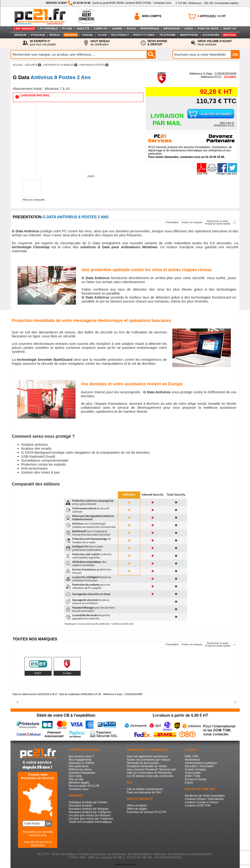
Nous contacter (215, 43)
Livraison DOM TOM (198, 806)
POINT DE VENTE (208, 29)
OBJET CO (230, 29)
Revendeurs (193, 760)
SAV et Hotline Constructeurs (145, 789)
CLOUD (102, 35)
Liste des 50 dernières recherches (38, 844)
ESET (38, 673)
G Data (67, 673)
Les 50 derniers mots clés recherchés (150, 776)
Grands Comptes (196, 770)
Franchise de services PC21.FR (147, 812)
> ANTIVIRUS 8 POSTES (93, 65)
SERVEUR (20, 35)
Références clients (80, 770)
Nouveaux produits (80, 806)
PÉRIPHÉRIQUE (150, 29)
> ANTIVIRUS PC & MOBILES (60, 65)
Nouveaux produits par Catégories (90, 812)
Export (189, 783)
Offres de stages (137, 809)
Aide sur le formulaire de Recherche (149, 773)
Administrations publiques (201, 763)
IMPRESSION (172, 29)
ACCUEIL (18, 65)
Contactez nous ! (79, 789)
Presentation (172, 222)
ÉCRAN (131, 29)
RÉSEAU (55, 35)
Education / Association (199, 766)
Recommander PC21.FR (84, 786)
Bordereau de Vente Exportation (205, 796)
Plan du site (76, 779)
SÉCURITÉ (71, 35)
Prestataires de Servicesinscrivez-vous (38, 834)
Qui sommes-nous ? (81, 756)
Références (188, 3)
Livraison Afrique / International (204, 799)
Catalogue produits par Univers (88, 802)
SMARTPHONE (189, 35)
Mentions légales (79, 783)
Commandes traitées (221, 3)
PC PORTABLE (49, 29)
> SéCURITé (32, 65)
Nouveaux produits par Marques (89, 809)
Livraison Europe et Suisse (202, 802)
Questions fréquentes (82, 773)
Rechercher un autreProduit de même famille (218, 222)
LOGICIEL (87, 35)
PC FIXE (67, 29)
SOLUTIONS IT (120, 35)
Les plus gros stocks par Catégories (91, 819)
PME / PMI (192, 756)
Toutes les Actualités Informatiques (90, 822)
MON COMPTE (152, 16)
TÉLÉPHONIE (167, 35)
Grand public (193, 773)
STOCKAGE (38, 35)
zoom (91, 176)
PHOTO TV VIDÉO (144, 35)
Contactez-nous (162, 3)
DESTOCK (230, 35)
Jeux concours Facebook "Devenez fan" (152, 770)
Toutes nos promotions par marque (148, 760)
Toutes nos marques (192, 222)
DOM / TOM (192, 776)
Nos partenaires (78, 766)
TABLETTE (83, 29)
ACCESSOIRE (211, 35)
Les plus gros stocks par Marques (89, 815)
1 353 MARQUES (24, 29)
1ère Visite (75, 776)
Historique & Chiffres (81, 763)
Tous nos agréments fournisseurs (147, 756)
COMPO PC (101, 29)
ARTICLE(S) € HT (212, 16)
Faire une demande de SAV (144, 792)
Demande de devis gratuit (143, 763)
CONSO (188, 29)
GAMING (117, 29)
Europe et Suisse (196, 779)
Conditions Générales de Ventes (147, 766)
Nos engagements (80, 760)
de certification (100, 43)
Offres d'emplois (137, 806)
